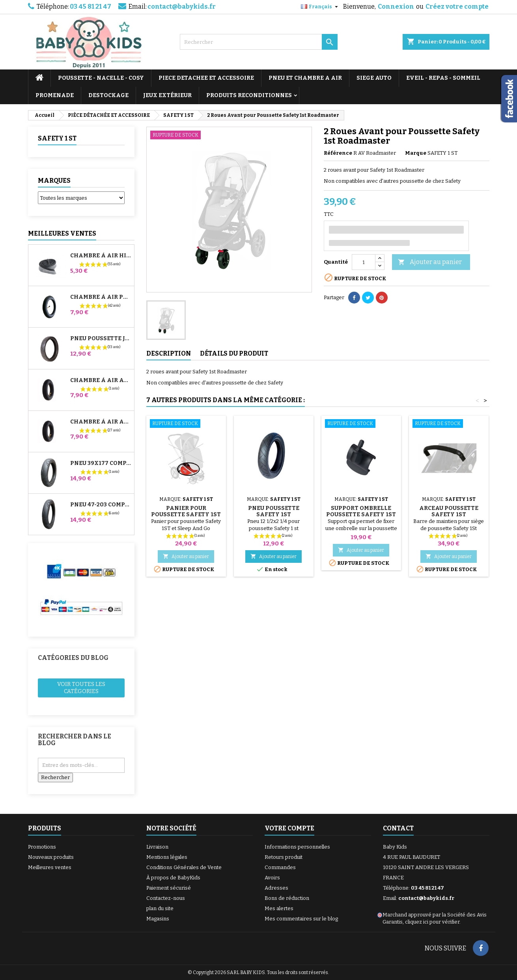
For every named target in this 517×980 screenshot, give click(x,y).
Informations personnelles (297, 847)
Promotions (42, 847)
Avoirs (272, 878)
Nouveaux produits (51, 857)
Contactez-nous (166, 898)
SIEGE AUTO (374, 78)
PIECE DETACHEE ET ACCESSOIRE (206, 78)
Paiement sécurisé (169, 888)
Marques (54, 181)
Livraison (157, 847)
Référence (338, 153)
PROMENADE (55, 95)
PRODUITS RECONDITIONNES (249, 95)
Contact (398, 828)
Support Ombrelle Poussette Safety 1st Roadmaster (361, 514)
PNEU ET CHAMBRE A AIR (305, 78)
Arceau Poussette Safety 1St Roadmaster (449, 514)
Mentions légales (167, 857)
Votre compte (289, 828)
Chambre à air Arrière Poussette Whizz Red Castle (101, 422)
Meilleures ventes (50, 867)
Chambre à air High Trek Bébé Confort (101, 256)
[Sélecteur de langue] (320, 7)
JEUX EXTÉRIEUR (167, 95)
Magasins (158, 919)
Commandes (280, 867)
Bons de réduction (287, 898)
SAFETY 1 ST (57, 138)
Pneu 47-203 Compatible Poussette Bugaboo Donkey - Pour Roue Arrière (101, 505)
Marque (416, 153)
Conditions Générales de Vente (184, 867)
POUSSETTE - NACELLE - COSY (101, 78)
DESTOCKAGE (108, 95)
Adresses (276, 888)
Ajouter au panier (430, 262)
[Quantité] (364, 262)
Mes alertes (279, 908)
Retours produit (284, 857)
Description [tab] (169, 353)
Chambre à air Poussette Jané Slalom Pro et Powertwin (101, 297)
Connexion (396, 7)
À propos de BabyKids (173, 878)
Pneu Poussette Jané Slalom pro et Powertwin (101, 339)
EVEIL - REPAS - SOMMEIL (443, 78)
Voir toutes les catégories (81, 688)
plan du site (160, 908)
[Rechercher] (259, 42)
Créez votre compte (457, 7)
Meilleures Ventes (62, 233)
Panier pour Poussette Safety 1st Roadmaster (186, 514)
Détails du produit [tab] (234, 353)
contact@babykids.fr (182, 7)
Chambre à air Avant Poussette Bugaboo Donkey (101, 380)
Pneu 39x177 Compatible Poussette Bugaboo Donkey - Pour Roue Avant (101, 463)
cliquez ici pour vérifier (432, 922)
